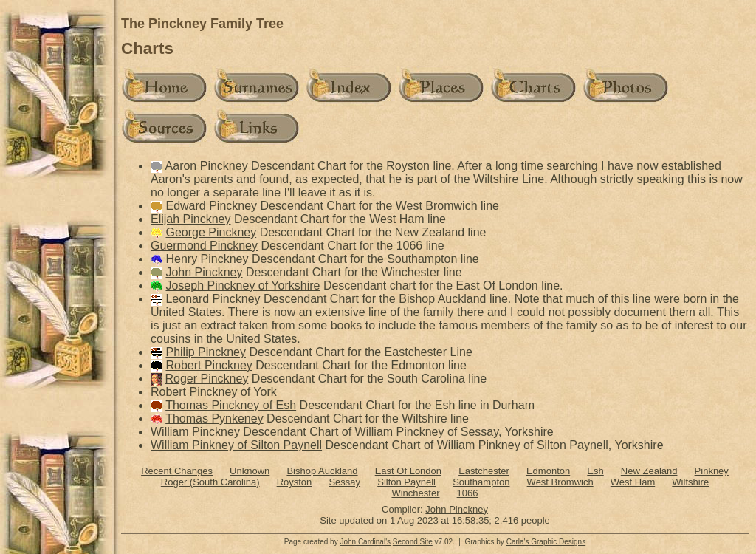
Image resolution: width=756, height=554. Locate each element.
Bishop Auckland (322, 471)
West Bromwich (560, 482)
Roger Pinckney (206, 379)
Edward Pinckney (211, 206)
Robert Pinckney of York (214, 392)
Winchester (415, 493)
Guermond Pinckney (204, 246)
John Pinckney (204, 272)
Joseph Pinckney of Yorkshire (243, 285)
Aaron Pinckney (207, 166)
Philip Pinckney (206, 352)
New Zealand (649, 471)
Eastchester (484, 471)
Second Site (413, 542)
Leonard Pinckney (213, 299)
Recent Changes (177, 471)
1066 (468, 493)
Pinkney (712, 471)
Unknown (250, 471)
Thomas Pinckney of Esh (231, 405)
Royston (295, 482)
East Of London (408, 471)
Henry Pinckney (207, 259)
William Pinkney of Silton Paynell (236, 445)
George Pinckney (211, 232)
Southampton (481, 482)
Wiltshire (690, 482)
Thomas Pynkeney (214, 418)
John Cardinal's (365, 542)
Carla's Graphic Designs (546, 542)
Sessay (344, 482)
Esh (595, 471)
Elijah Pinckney (191, 219)
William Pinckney (195, 432)
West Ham (633, 482)
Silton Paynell (406, 482)
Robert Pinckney (209, 365)
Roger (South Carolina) (210, 482)
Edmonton (548, 471)
